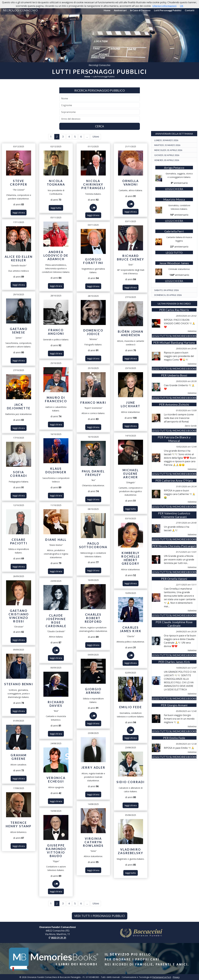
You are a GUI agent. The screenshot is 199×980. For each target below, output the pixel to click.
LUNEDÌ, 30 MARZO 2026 (166, 140)
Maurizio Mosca (174, 199)
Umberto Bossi (177, 375)
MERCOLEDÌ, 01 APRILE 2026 (168, 150)
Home (107, 10)
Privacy (176, 977)
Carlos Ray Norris (177, 310)
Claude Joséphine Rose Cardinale (177, 624)
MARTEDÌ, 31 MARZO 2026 (167, 145)
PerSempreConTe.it (162, 977)
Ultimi (96, 137)
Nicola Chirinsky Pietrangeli (177, 546)
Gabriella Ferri (174, 231)
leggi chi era (19, 212)
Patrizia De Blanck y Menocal (177, 439)
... (87, 137)
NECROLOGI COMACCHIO (20, 10)
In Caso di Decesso (140, 10)
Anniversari (120, 10)
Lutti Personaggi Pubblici (168, 10)
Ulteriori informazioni (164, 6)
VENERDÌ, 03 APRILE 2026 (167, 160)
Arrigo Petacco (174, 168)
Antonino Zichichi (177, 404)
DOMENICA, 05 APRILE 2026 (168, 295)
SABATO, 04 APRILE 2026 (166, 290)
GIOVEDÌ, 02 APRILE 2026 (167, 155)
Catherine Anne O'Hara (177, 480)
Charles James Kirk (177, 662)
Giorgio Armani (177, 705)
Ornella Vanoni (177, 579)
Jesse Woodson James (174, 263)
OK (182, 6)
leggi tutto (56, 208)
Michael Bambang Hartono (177, 343)
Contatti (190, 10)
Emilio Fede (177, 738)
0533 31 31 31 (58, 938)
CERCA (100, 126)
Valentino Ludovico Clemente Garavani (176, 515)
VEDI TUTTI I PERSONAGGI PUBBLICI (100, 916)
